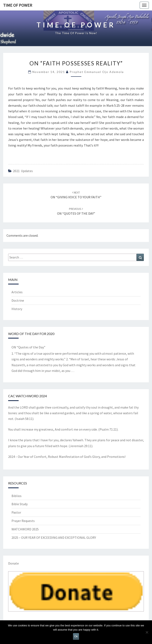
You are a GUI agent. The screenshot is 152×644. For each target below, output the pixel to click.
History (17, 309)
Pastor (16, 512)
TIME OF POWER (18, 5)
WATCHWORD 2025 (25, 529)
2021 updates (23, 171)
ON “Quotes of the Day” (28, 347)
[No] (147, 632)
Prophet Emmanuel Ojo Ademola (97, 72)
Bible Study (20, 504)
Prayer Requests (23, 521)
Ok (76, 636)
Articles (17, 292)
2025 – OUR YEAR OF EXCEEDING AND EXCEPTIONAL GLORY (54, 538)
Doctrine (18, 300)
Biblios (17, 496)
